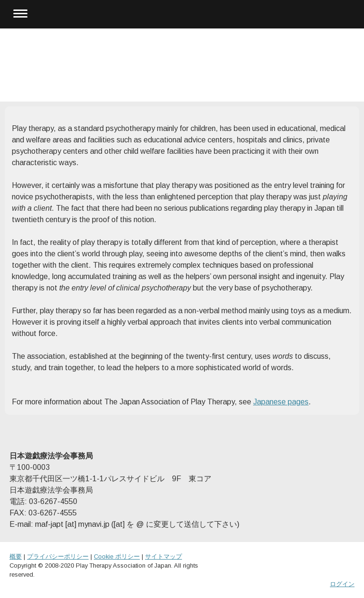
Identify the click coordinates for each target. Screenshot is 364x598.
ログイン (342, 584)
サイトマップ (164, 556)
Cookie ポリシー (117, 556)
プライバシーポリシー (58, 556)
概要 (16, 556)
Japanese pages (281, 402)
